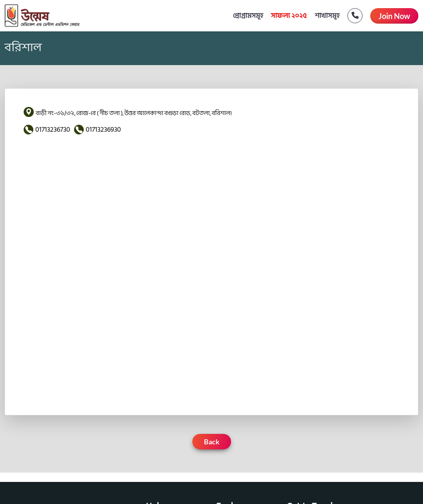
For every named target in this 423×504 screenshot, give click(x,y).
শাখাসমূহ (327, 16)
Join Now (394, 16)
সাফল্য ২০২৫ (289, 16)
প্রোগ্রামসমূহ (248, 16)
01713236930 (103, 130)
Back (212, 442)
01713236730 (53, 130)
